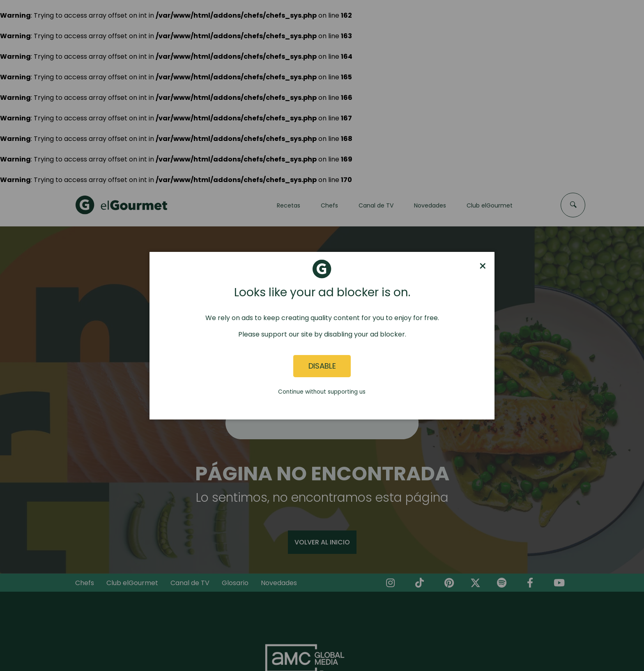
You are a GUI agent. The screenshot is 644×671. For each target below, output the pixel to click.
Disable (322, 366)
